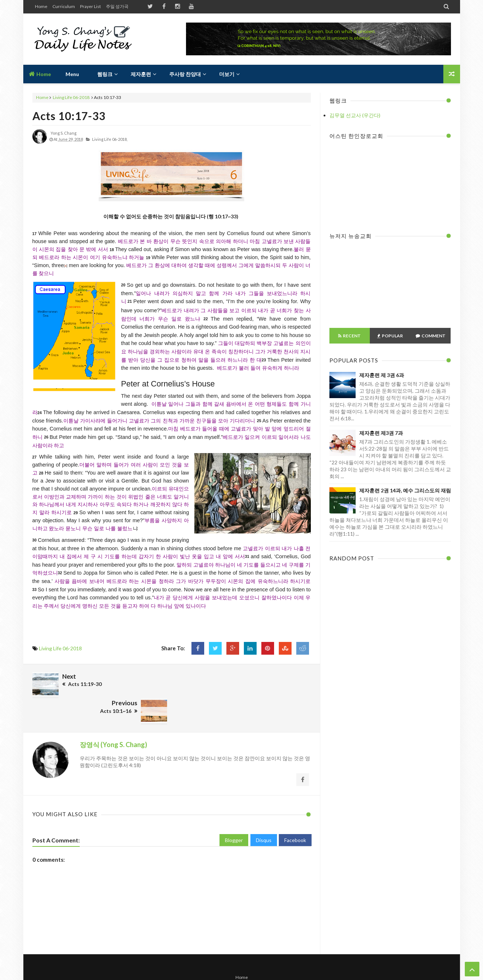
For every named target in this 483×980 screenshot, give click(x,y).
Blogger (234, 813)
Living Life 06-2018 (71, 97)
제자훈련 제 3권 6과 (382, 375)
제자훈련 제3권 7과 (381, 433)
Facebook (295, 813)
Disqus (264, 813)
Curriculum (64, 6)
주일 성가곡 (117, 6)
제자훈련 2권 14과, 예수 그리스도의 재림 (405, 490)
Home (41, 6)
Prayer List (90, 6)
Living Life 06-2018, (110, 139)
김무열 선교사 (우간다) (355, 115)
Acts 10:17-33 (69, 116)
